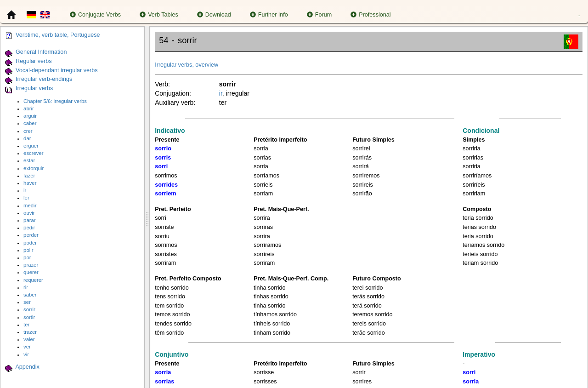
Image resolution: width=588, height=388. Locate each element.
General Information (41, 52)
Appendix (27, 367)
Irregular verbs (34, 88)
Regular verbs (34, 61)
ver (27, 347)
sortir (29, 317)
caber (30, 123)
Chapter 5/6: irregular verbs (55, 101)
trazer (30, 332)
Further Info (269, 15)
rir (26, 287)
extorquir (34, 168)
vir (26, 354)
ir (25, 190)
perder (31, 235)
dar (27, 138)
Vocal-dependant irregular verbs (57, 70)
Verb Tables (159, 15)
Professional (370, 15)
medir (30, 205)
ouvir (29, 213)
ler (26, 198)
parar (29, 220)
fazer (29, 176)
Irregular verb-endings (44, 80)
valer (29, 339)
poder (30, 243)
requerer (33, 280)
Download (214, 15)
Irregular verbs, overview (187, 65)
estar (29, 160)
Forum (319, 15)
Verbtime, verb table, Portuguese (58, 35)
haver (30, 183)
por (27, 257)
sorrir (29, 309)
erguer (31, 146)
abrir (29, 108)
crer (28, 131)
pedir (29, 228)
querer (31, 272)
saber (30, 295)
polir (28, 250)
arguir (30, 116)
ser (27, 302)
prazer (31, 265)
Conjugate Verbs (95, 15)
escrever (33, 153)
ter (26, 325)
